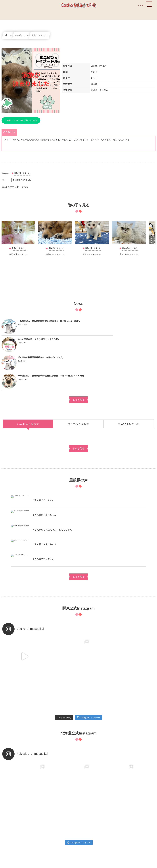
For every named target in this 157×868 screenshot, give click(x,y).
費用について (7, 836)
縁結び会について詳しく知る (14, 815)
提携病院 (5, 822)
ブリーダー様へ (8, 786)
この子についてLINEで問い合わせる (21, 120)
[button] (149, 4)
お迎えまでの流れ (9, 829)
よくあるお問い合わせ (11, 779)
